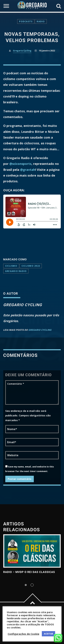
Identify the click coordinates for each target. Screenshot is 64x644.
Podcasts (26, 21)
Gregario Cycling (22, 51)
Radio (41, 21)
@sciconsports (20, 164)
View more (32, 551)
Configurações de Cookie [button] (23, 634)
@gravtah (28, 170)
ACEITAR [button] (48, 634)
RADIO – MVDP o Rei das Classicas (29, 572)
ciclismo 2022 (31, 266)
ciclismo (11, 266)
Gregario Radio (16, 271)
